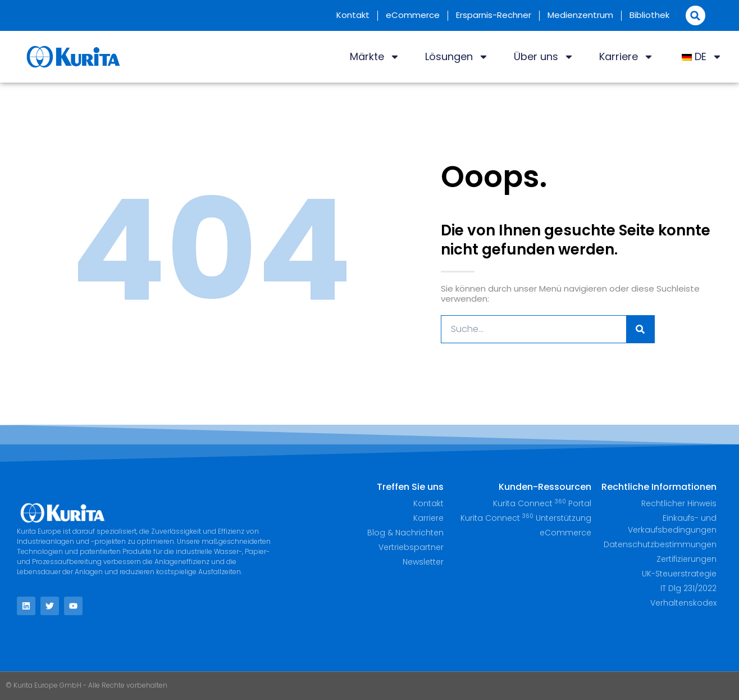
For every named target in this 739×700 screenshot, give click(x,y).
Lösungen (457, 57)
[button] (695, 15)
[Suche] (640, 329)
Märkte (375, 57)
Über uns (544, 57)
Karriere (626, 57)
